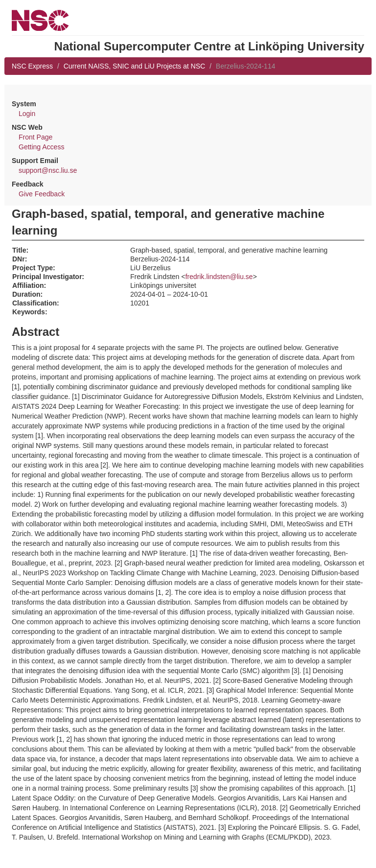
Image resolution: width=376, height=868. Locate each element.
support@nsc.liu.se (48, 170)
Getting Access (41, 147)
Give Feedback (42, 194)
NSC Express (32, 66)
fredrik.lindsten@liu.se (219, 277)
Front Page (35, 137)
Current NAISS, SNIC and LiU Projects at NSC (134, 66)
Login (27, 114)
